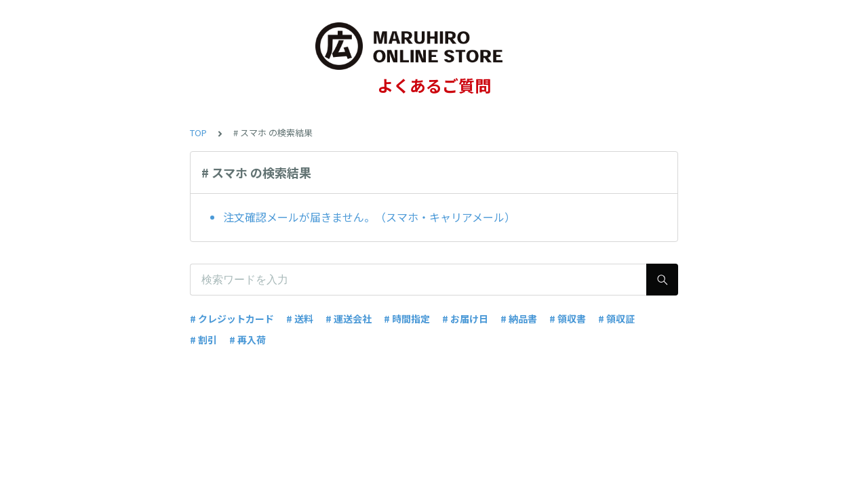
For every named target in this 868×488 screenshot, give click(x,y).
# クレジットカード (232, 319)
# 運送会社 (349, 319)
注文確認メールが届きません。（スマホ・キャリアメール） (369, 217)
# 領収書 (568, 319)
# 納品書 (519, 319)
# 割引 (203, 340)
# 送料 (300, 319)
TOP (198, 133)
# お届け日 (465, 319)
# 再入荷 (248, 340)
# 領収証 (616, 319)
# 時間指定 (407, 319)
